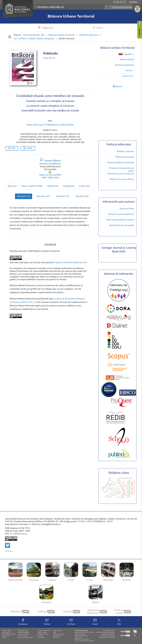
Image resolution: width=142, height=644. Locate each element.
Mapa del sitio (58, 631)
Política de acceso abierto (122, 179)
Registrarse (48, 28)
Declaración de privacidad (122, 225)
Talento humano (23, 631)
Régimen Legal (7, 631)
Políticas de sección (125, 157)
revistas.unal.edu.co (51, 7)
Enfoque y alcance (125, 151)
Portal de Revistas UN (34, 35)
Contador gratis (9, 551)
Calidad (4, 638)
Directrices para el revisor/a (121, 174)
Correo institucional (44, 631)
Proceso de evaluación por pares (122, 170)
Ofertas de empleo (23, 632)
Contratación (6, 632)
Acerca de (128, 76)
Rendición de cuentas (9, 634)
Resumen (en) (43, 196)
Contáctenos (57, 636)
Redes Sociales (42, 632)
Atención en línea (59, 634)
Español (125, 54)
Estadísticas (69, 186)
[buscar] (123, 7)
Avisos (129, 71)
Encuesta (40, 636)
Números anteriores (89, 35)
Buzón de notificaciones (25, 638)
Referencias (53, 186)
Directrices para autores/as (121, 214)
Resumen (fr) (63, 196)
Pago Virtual (6, 636)
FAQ (54, 632)
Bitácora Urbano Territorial (71, 16)
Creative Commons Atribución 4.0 (70, 263)
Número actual (127, 60)
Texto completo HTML (32, 186)
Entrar (99, 28)
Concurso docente (23, 634)
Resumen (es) (24, 196)
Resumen (12, 186)
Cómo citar (84, 186)
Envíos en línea (127, 209)
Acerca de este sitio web (107, 636)
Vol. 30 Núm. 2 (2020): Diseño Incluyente (34, 39)
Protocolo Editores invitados (121, 163)
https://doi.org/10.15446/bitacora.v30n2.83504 (50, 125)
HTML (30, 148)
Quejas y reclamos (43, 634)
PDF (13, 148)
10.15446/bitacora (18, 534)
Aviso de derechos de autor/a (120, 220)
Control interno (23, 636)
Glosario (56, 638)
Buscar (118, 86)
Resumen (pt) (82, 196)
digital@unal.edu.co (108, 634)
